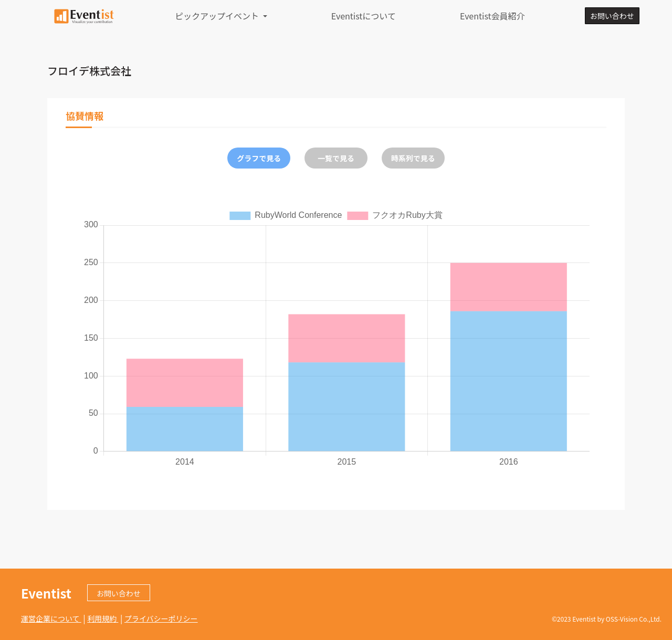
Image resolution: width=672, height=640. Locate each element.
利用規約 (103, 618)
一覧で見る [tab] (336, 158)
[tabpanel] (336, 338)
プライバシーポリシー (161, 618)
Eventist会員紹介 (492, 16)
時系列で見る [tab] (413, 158)
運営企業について (51, 618)
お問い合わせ (612, 16)
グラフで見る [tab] (259, 158)
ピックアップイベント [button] (218, 16)
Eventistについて (364, 16)
